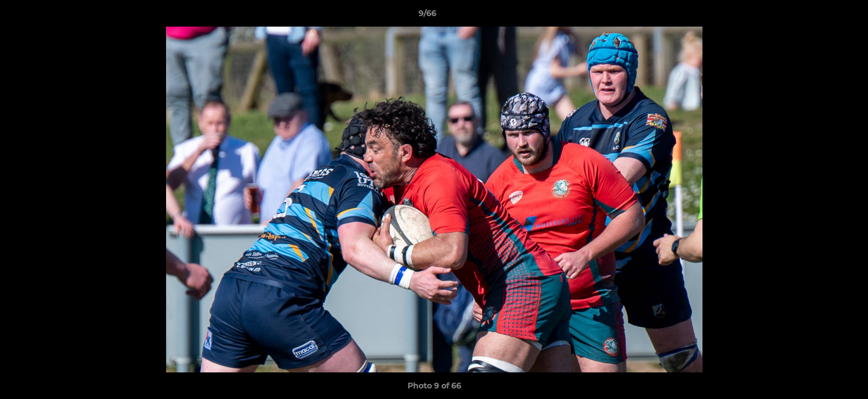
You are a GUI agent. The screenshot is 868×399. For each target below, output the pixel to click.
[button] (821, 16)
